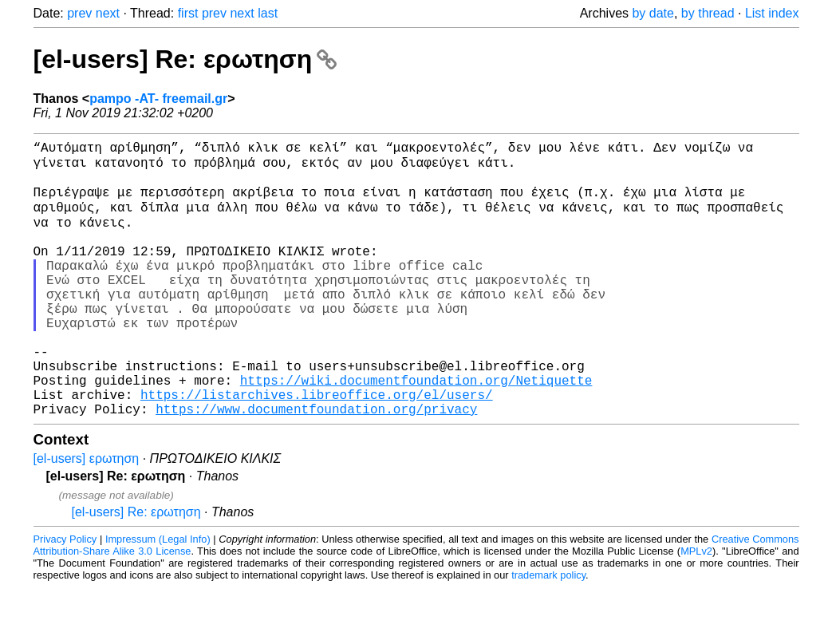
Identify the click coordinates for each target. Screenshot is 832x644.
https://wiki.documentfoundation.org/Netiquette (416, 430)
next (108, 13)
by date (653, 13)
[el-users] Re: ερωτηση (185, 59)
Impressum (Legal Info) (158, 596)
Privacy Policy (65, 596)
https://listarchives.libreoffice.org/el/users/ (317, 448)
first (188, 13)
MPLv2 (696, 608)
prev (79, 13)
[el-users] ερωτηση (87, 515)
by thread (708, 13)
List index (772, 13)
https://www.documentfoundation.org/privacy (316, 465)
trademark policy (548, 632)
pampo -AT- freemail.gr (158, 99)
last (268, 13)
